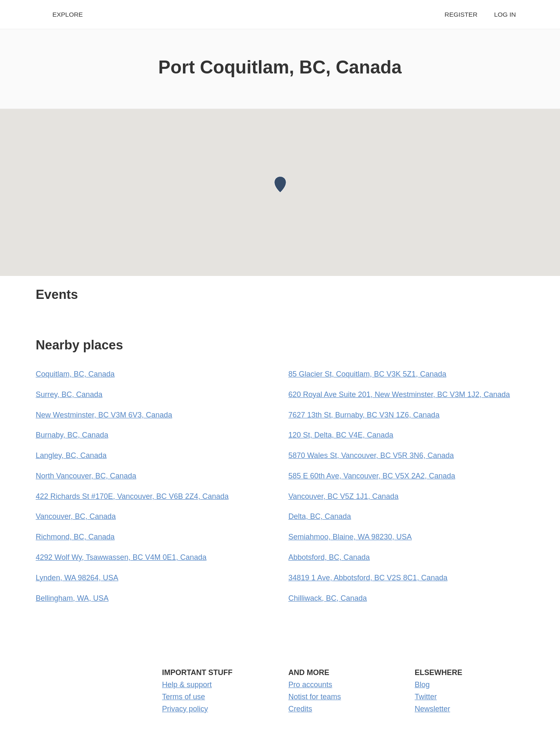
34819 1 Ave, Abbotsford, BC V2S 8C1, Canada (368, 578)
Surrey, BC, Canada (69, 394)
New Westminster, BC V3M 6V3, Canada (104, 415)
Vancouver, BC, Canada (76, 516)
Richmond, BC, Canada (75, 537)
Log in (505, 14)
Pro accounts (310, 685)
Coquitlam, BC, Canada (75, 374)
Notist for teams (315, 697)
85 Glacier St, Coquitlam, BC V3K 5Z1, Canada (367, 374)
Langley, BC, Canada (71, 455)
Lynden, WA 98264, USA (77, 578)
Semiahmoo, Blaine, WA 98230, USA (350, 537)
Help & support (187, 685)
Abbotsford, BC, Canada (329, 557)
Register (461, 14)
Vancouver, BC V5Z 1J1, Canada (344, 496)
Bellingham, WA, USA (72, 598)
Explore (68, 14)
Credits (300, 709)
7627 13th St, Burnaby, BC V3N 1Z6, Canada (364, 415)
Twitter (426, 697)
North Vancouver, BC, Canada (86, 476)
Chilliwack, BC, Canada (328, 598)
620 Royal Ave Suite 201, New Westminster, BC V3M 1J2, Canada (399, 394)
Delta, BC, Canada (320, 516)
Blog (422, 685)
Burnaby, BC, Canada (72, 435)
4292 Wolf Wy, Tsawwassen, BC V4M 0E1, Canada (121, 557)
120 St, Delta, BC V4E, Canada (341, 435)
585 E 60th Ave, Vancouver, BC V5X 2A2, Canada (372, 476)
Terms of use (184, 697)
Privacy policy (185, 709)
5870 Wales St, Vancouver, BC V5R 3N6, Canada (371, 455)
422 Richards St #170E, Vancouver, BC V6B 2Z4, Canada (132, 496)
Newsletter (432, 709)
